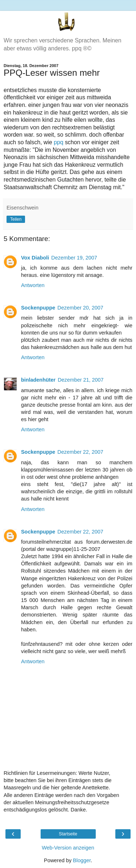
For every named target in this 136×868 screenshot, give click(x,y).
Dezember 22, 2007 (80, 452)
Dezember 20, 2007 (80, 308)
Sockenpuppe (38, 308)
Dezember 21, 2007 (81, 380)
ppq (58, 142)
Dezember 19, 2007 (74, 258)
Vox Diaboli (35, 258)
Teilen (16, 219)
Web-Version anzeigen (68, 848)
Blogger (82, 860)
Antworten (33, 285)
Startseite (68, 834)
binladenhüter (38, 380)
